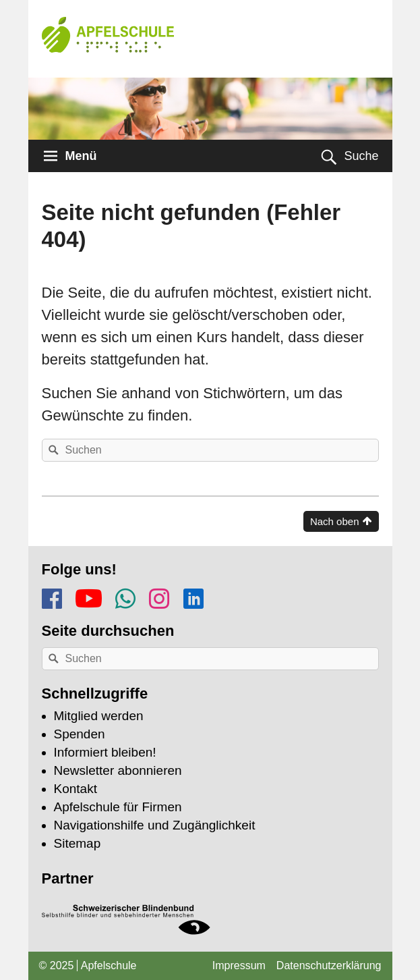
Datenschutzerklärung (329, 965)
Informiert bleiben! (105, 752)
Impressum (239, 965)
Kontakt (76, 789)
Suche (361, 156)
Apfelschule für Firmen (118, 807)
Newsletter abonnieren (118, 770)
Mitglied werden (99, 716)
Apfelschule (109, 965)
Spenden (80, 734)
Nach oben (335, 521)
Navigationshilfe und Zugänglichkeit (155, 825)
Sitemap (78, 843)
